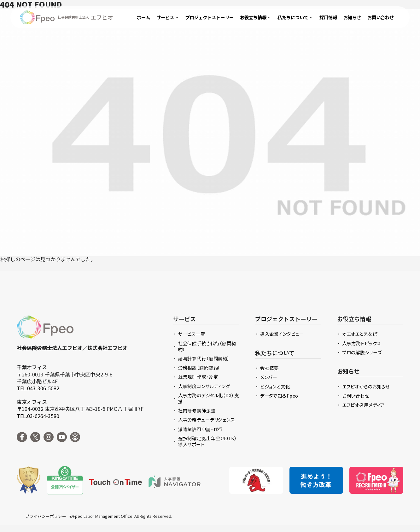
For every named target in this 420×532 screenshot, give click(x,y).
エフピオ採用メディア (364, 405)
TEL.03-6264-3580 (38, 416)
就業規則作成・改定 (198, 377)
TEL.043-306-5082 (38, 388)
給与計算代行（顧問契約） (204, 358)
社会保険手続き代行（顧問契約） (207, 346)
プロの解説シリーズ (362, 352)
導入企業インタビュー (282, 334)
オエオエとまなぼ (360, 334)
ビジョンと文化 (275, 386)
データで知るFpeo (279, 396)
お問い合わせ (356, 396)
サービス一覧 (192, 334)
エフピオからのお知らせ (366, 386)
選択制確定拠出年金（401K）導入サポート (208, 441)
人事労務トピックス (362, 343)
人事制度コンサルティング (204, 386)
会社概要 (269, 368)
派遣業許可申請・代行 (201, 429)
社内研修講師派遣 (197, 410)
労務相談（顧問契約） (199, 367)
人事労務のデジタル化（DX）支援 (209, 398)
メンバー (269, 377)
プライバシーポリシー (46, 516)
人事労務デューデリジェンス (207, 420)
